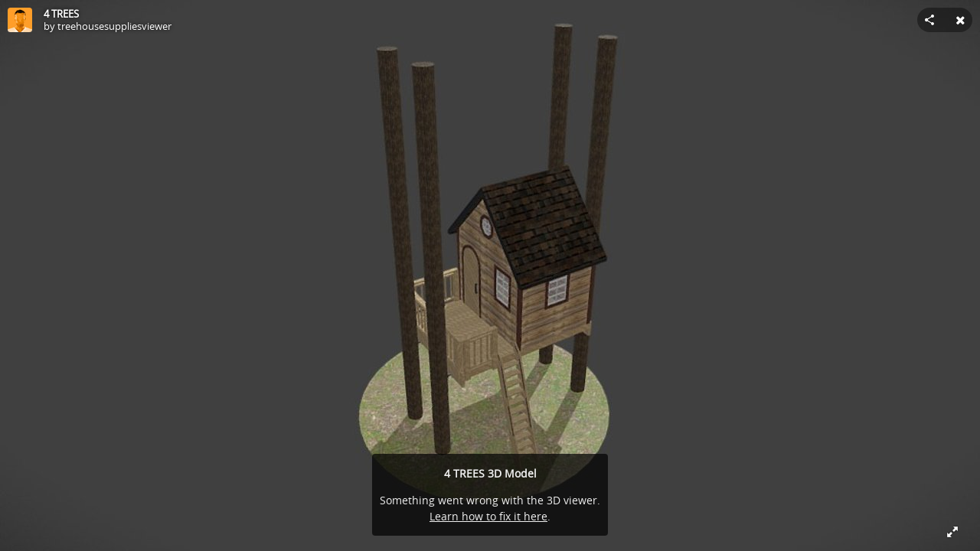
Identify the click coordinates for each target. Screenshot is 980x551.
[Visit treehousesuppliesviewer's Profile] (20, 20)
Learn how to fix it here (488, 516)
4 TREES (61, 14)
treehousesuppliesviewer (114, 26)
